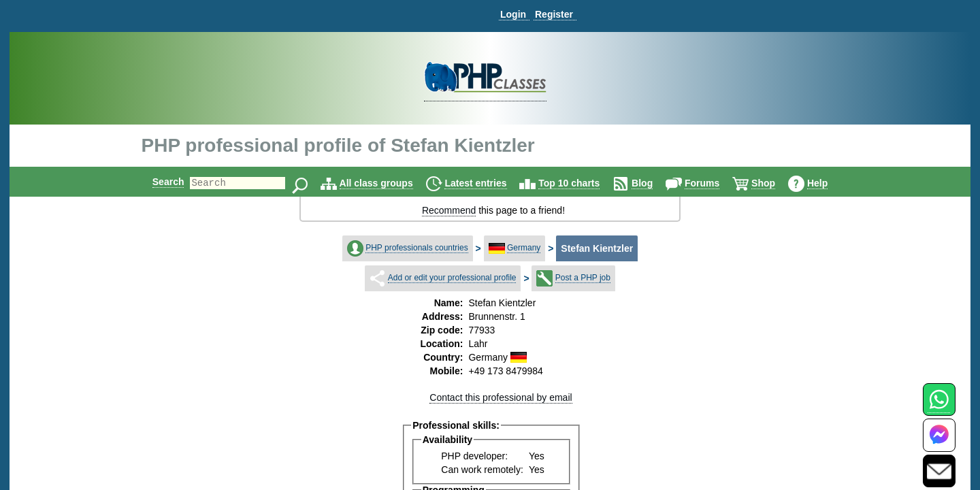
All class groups (388, 183)
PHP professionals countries (417, 248)
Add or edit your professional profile (452, 278)
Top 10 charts (581, 183)
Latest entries (487, 183)
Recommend (449, 210)
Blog (654, 183)
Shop (775, 183)
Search (157, 182)
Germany (524, 248)
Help (829, 183)
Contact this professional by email (501, 397)
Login (513, 14)
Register (554, 14)
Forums (714, 183)
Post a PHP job (583, 278)
